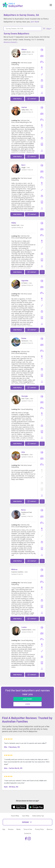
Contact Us (28, 833)
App (4, 829)
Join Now (35, 22)
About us (50, 829)
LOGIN (28, 704)
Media (18, 829)
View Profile (17, 99)
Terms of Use (28, 829)
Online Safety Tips (38, 816)
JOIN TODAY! (27, 699)
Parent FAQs (15, 816)
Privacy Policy (39, 829)
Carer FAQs (26, 816)
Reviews (11, 829)
